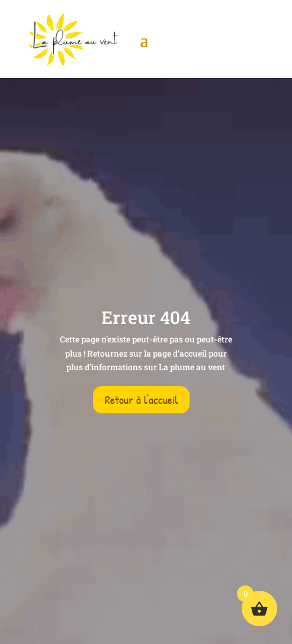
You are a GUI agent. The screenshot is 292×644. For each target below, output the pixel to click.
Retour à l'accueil (141, 399)
